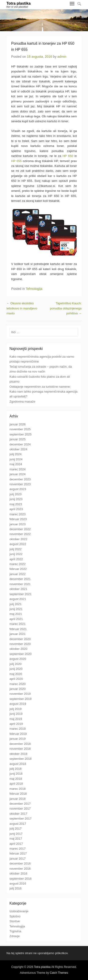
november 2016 (20, 869)
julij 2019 (15, 709)
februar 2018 (18, 794)
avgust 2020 (18, 659)
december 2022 (20, 529)
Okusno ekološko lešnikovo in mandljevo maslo (22, 308)
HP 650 (68, 156)
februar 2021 (18, 629)
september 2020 (20, 654)
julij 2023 (15, 494)
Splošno (15, 916)
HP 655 (16, 161)
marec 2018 (17, 789)
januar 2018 (17, 799)
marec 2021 (17, 624)
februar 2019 (18, 734)
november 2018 (20, 749)
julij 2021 (15, 604)
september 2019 (20, 699)
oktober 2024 (18, 449)
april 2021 (16, 619)
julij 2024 (15, 454)
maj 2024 (16, 464)
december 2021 (20, 579)
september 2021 (20, 594)
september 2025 (20, 434)
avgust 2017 (18, 824)
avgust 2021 (18, 599)
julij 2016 (15, 888)
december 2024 (20, 444)
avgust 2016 (18, 883)
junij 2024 (16, 459)
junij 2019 (16, 714)
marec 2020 (17, 684)
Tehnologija (34, 289)
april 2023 (16, 509)
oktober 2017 (18, 814)
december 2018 (20, 744)
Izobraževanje (19, 911)
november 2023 (20, 484)
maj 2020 (16, 674)
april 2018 (16, 784)
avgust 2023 (18, 489)
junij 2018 (16, 774)
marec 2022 (17, 564)
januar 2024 (17, 474)
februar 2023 (18, 519)
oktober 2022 (18, 539)
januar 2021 (17, 634)
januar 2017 (17, 859)
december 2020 (20, 639)
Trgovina (15, 931)
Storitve (15, 921)
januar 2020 (17, 689)
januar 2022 (17, 574)
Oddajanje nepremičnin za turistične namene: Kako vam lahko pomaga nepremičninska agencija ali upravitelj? (43, 392)
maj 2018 (16, 779)
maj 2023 (16, 504)
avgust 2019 (18, 704)
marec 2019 (17, 729)
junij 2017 (16, 834)
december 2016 (20, 863)
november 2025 (20, 429)
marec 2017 (17, 849)
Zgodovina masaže (22, 402)
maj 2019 (16, 719)
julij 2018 (15, 769)
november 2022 (20, 534)
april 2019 (16, 724)
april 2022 (16, 559)
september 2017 (20, 819)
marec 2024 (17, 469)
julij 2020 (15, 664)
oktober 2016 (18, 873)
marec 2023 (17, 514)
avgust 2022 (18, 544)
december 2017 (20, 804)
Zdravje (14, 936)
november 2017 (20, 809)
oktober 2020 (18, 649)
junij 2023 (16, 499)
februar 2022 (18, 569)
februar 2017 (18, 853)
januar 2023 (17, 524)
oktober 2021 (18, 589)
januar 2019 (17, 739)
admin (62, 57)
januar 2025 (17, 439)
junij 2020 (16, 669)
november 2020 (20, 644)
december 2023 (20, 479)
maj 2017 (16, 839)
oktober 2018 (18, 754)
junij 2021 (16, 609)
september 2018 (20, 759)
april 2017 (16, 844)
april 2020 (16, 679)
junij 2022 (16, 554)
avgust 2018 (18, 764)
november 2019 (20, 694)
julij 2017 (15, 829)
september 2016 (20, 879)
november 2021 (20, 584)
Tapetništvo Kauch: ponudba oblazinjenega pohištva (66, 308)
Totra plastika (19, 3)
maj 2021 (16, 614)
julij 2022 (15, 549)
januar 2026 (17, 424)
